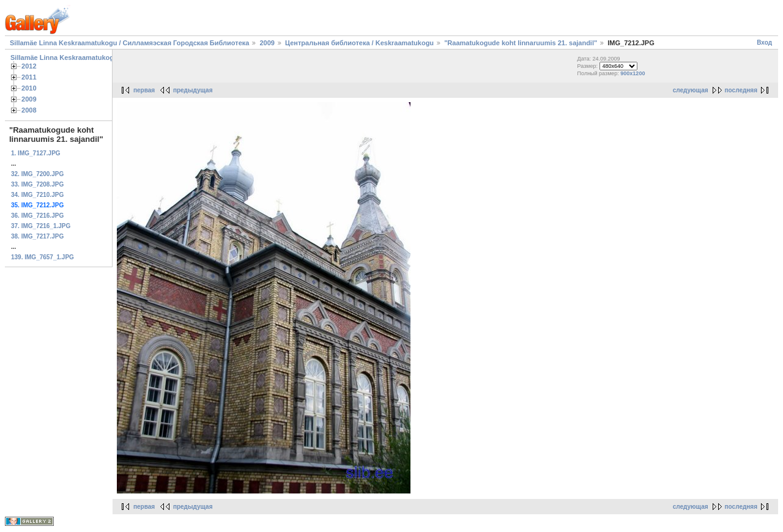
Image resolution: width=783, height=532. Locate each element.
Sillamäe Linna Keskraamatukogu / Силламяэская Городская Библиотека (129, 43)
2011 (29, 77)
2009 (267, 43)
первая (144, 90)
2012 (29, 66)
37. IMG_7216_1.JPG (41, 226)
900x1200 (633, 73)
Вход (764, 42)
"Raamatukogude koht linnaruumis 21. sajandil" (521, 43)
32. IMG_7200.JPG (37, 174)
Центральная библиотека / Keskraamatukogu (359, 43)
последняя (741, 90)
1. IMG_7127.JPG (36, 153)
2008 (29, 110)
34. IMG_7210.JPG (37, 195)
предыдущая (193, 90)
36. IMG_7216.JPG (37, 216)
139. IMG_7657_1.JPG (43, 257)
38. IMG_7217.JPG (37, 236)
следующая (691, 90)
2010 (29, 88)
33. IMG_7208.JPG (37, 184)
